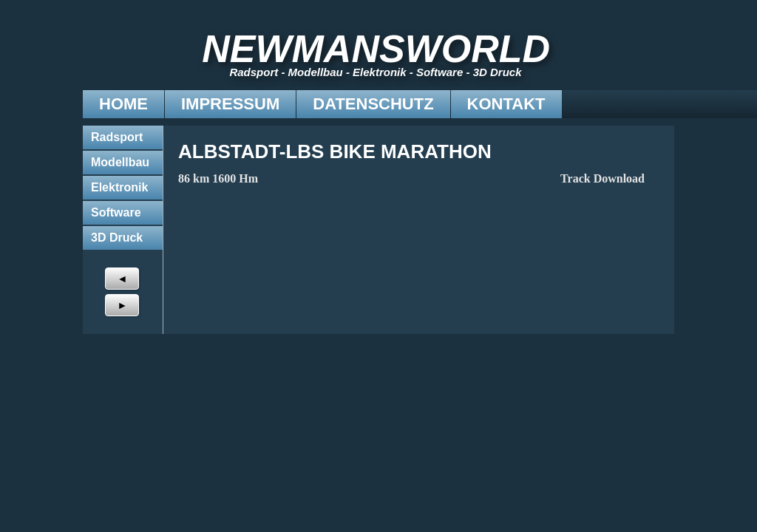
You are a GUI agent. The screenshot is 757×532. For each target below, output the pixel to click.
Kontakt (424, 104)
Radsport (117, 137)
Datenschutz (290, 104)
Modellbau (120, 162)
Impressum (147, 104)
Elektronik (119, 187)
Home (41, 104)
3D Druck (117, 238)
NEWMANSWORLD (385, 49)
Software (116, 212)
